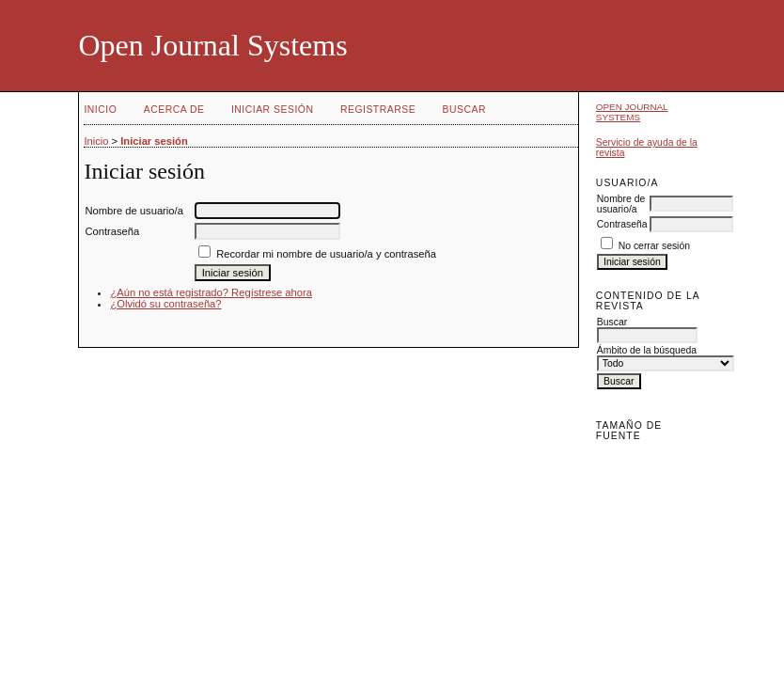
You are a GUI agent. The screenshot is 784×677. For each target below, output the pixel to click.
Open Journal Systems (632, 112)
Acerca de (174, 110)
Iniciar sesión (273, 110)
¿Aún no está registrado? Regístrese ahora (211, 292)
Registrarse (378, 110)
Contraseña (622, 224)
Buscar (464, 110)
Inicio (100, 110)
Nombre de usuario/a (621, 204)
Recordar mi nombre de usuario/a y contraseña (326, 254)
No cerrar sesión (654, 246)
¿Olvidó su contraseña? (165, 304)
